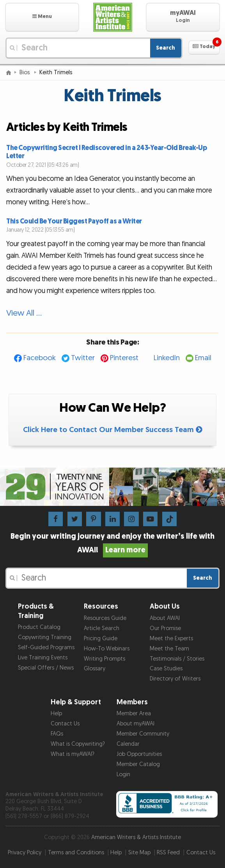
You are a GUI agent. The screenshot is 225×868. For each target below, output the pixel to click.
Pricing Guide (101, 638)
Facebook (40, 358)
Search (166, 48)
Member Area (134, 714)
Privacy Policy (25, 853)
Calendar (128, 744)
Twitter (83, 358)
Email (203, 358)
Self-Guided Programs (46, 647)
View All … (24, 313)
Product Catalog (39, 627)
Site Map (139, 853)
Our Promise (165, 628)
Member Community (143, 734)
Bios (25, 72)
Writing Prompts (105, 659)
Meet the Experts (171, 638)
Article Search (102, 628)
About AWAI (165, 618)
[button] (42, 17)
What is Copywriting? (78, 744)
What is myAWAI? (73, 754)
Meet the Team (169, 649)
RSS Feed (168, 853)
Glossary (95, 669)
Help (56, 714)
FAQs (57, 734)
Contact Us (65, 724)
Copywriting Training (45, 637)
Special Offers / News (46, 668)
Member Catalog (138, 764)
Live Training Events (43, 658)
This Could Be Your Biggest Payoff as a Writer (74, 221)
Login (123, 774)
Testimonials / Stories (177, 659)
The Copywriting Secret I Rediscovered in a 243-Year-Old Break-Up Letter (106, 152)
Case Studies (166, 669)
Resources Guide (105, 618)
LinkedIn (167, 358)
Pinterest (124, 358)
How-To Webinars (107, 649)
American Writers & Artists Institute (136, 837)
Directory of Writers (175, 679)
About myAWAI (136, 724)
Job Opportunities (139, 754)
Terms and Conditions (76, 853)
